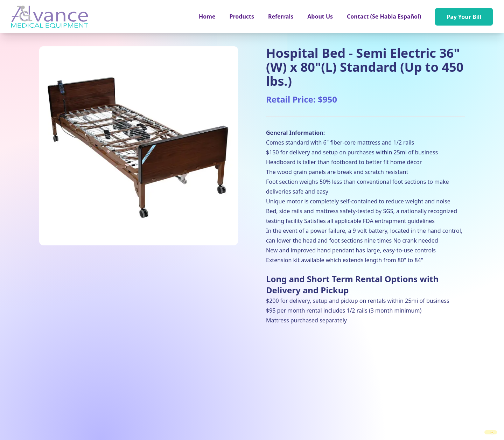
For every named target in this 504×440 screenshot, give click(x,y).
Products (242, 16)
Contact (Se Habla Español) (384, 16)
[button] (242, 16)
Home (207, 16)
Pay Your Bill (464, 17)
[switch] (491, 432)
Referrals (281, 16)
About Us (320, 16)
